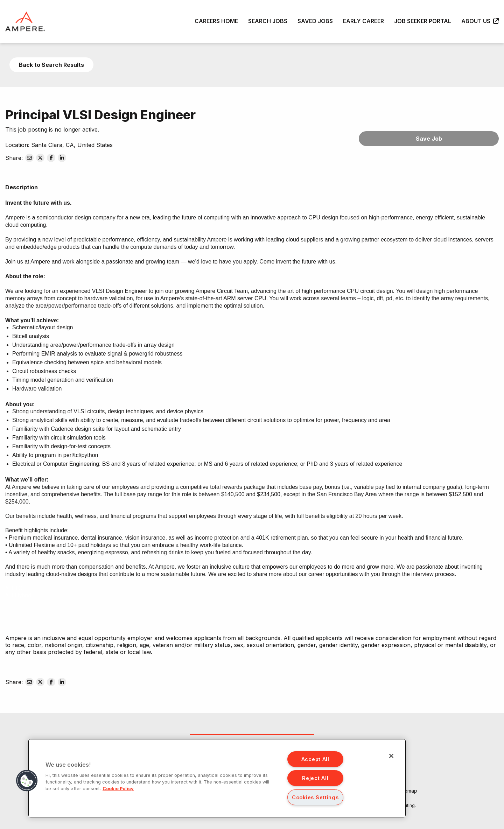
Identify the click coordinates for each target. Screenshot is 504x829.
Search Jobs (268, 21)
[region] (217, 778)
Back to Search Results (51, 65)
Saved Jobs (315, 21)
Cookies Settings (315, 797)
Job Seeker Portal (423, 21)
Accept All (315, 759)
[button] (27, 781)
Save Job (429, 139)
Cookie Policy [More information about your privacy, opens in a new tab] (118, 789)
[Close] (391, 756)
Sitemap (408, 791)
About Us (480, 21)
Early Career (363, 21)
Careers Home (216, 21)
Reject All (315, 778)
